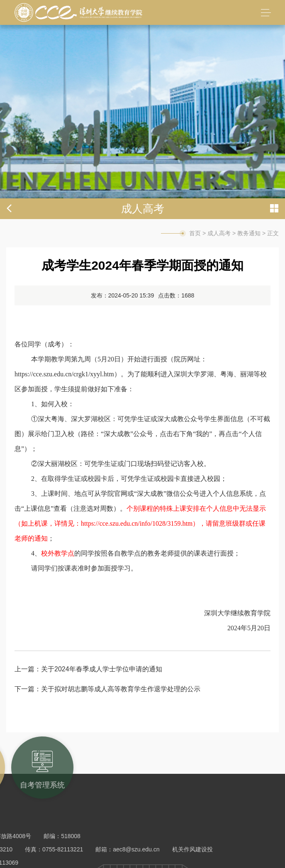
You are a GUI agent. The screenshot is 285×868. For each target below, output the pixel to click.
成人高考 (219, 233)
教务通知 (249, 233)
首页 (195, 233)
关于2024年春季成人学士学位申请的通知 (102, 669)
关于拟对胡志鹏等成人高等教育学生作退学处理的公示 (121, 689)
